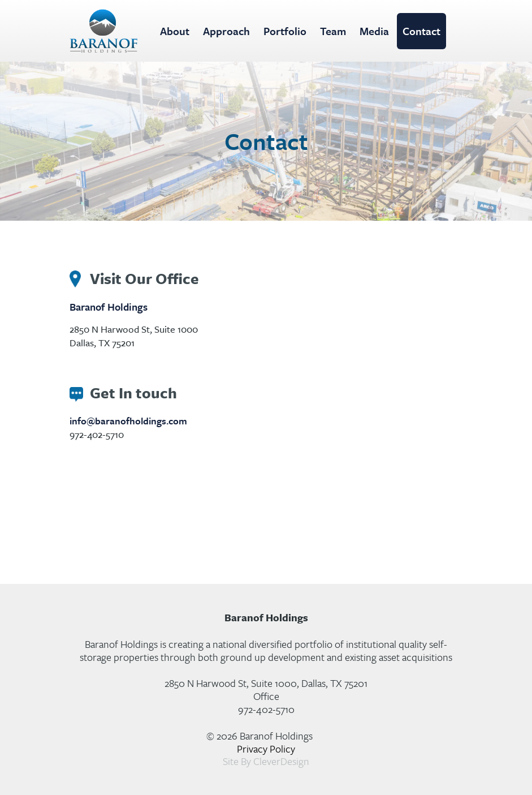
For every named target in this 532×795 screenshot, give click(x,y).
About (175, 31)
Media (374, 31)
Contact (421, 31)
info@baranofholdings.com (128, 421)
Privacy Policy (266, 749)
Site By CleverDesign (266, 761)
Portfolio (285, 31)
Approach (226, 31)
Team (333, 31)
